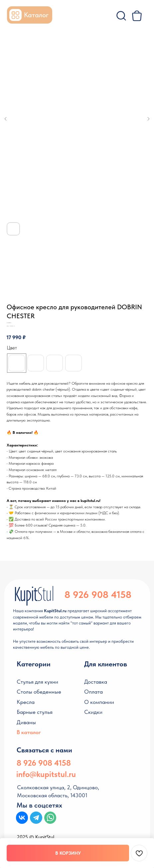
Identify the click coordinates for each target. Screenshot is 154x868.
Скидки (93, 712)
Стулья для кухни (37, 682)
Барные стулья (35, 712)
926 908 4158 (102, 594)
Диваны (26, 722)
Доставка (96, 682)
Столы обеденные (39, 692)
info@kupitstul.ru (46, 774)
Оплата (93, 692)
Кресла (26, 702)
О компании (99, 702)
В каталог (29, 732)
